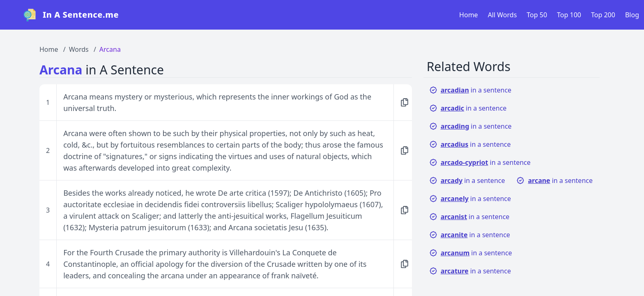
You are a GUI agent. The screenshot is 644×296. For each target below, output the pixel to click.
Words (79, 49)
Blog (632, 15)
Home (469, 15)
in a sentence (470, 90)
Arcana (110, 49)
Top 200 (603, 15)
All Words (503, 15)
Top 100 (569, 15)
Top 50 (537, 15)
